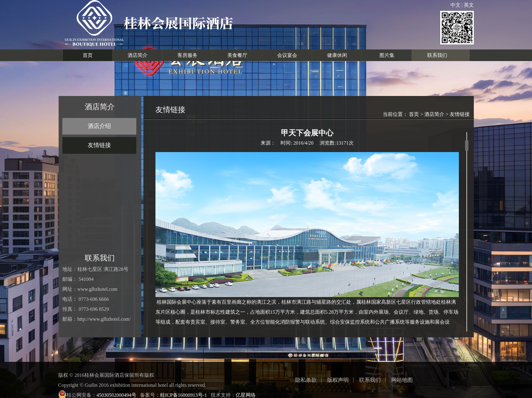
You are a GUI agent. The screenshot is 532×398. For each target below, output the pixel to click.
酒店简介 (138, 55)
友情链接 (99, 145)
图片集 (387, 55)
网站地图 (402, 380)
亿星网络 (246, 395)
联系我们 (437, 55)
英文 (468, 5)
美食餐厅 (237, 55)
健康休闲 (337, 55)
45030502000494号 (116, 395)
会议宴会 (287, 55)
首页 (88, 55)
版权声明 (338, 380)
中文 (456, 5)
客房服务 (187, 55)
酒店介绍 (99, 126)
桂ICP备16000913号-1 (183, 395)
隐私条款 (306, 380)
